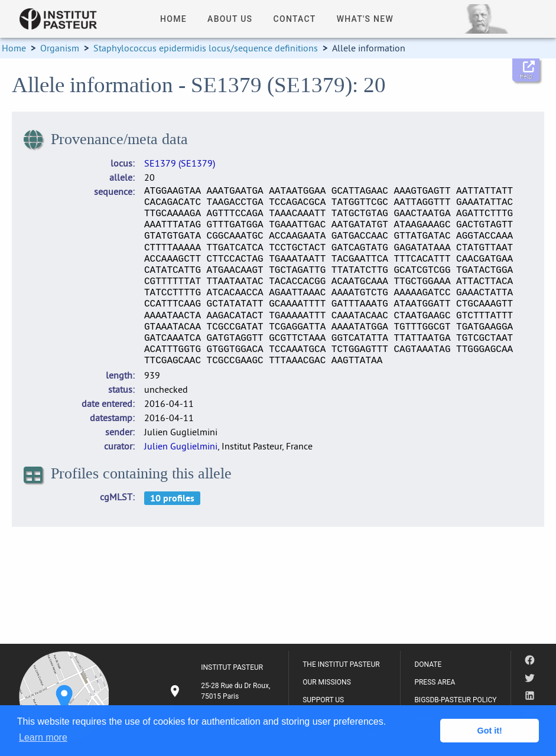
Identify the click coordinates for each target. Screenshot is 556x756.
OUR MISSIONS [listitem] (327, 682)
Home (14, 48)
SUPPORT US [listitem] (323, 700)
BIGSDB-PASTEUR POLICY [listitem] (455, 700)
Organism (60, 48)
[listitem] (221, 691)
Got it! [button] (490, 731)
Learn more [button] (43, 737)
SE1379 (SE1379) (180, 163)
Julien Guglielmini (181, 446)
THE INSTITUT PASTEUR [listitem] (341, 664)
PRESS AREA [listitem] (435, 682)
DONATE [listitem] (428, 664)
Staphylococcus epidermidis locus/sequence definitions (206, 48)
